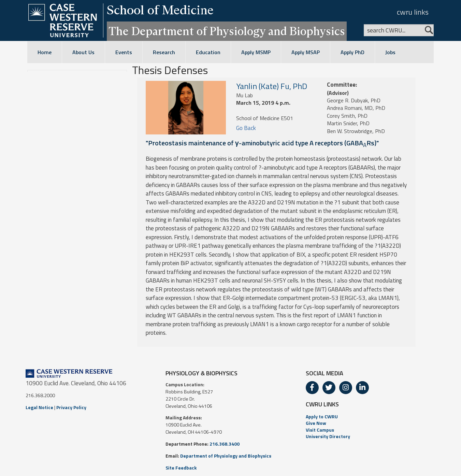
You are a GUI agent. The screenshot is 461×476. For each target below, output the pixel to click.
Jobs (390, 52)
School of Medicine (160, 10)
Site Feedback (181, 468)
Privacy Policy (71, 407)
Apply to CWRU (322, 416)
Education (208, 52)
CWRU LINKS (322, 404)
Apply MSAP (306, 52)
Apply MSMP (256, 52)
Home (45, 52)
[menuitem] (371, 417)
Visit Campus (320, 430)
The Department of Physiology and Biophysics (227, 31)
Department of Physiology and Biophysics (226, 456)
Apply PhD (352, 52)
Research (164, 52)
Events (124, 52)
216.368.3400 (225, 444)
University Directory (328, 436)
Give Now (316, 423)
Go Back (246, 128)
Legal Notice (39, 407)
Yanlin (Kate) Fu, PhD (272, 86)
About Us (83, 52)
